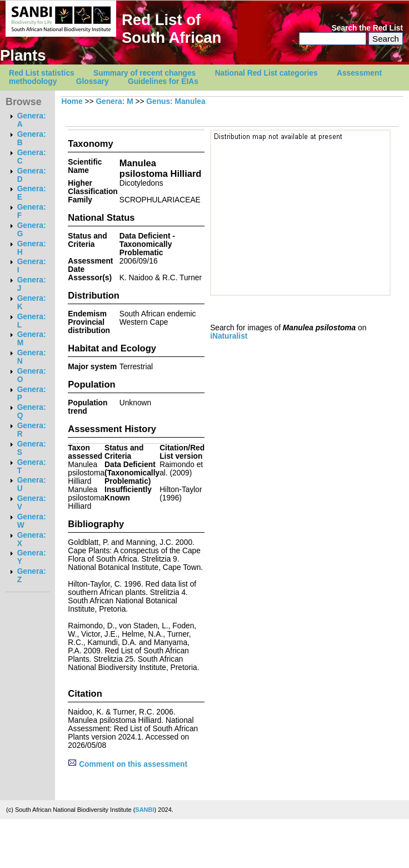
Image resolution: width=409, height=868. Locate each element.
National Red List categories (266, 73)
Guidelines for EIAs (163, 81)
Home (72, 101)
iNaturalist (229, 336)
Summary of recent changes (144, 73)
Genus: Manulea (176, 101)
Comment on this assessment (128, 764)
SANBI (144, 810)
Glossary (93, 81)
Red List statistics (42, 73)
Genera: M (114, 101)
